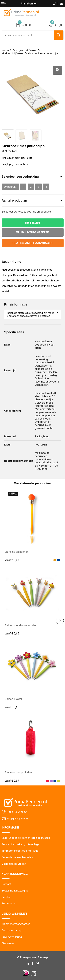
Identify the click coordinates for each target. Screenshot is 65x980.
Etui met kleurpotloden (18, 772)
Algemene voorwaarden (16, 924)
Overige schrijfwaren (25, 50)
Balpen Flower (13, 699)
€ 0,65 (12, 634)
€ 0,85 (12, 560)
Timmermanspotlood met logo (20, 851)
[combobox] (28, 35)
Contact (6, 884)
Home (5, 50)
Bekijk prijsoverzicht (15, 164)
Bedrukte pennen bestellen (17, 857)
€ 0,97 (12, 781)
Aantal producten (14, 200)
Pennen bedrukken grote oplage (20, 844)
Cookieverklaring (12, 930)
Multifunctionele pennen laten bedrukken (26, 838)
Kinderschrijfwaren (13, 53)
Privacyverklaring (12, 937)
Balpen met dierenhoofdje (20, 625)
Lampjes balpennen (17, 552)
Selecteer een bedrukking (20, 177)
